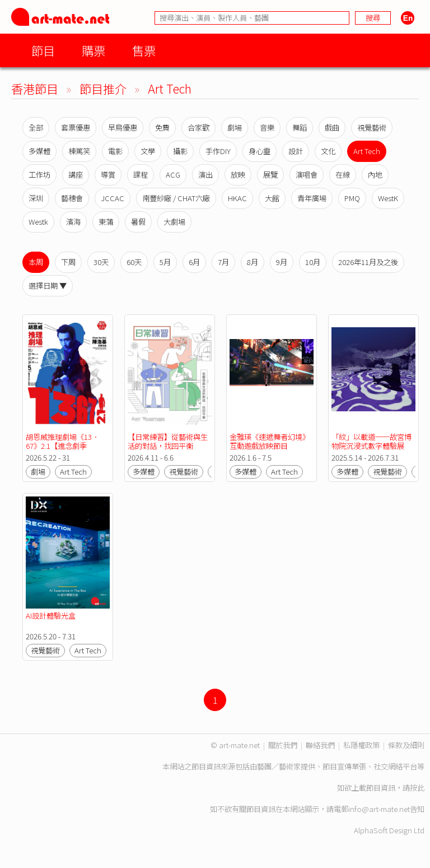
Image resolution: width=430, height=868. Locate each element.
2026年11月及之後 (368, 262)
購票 (94, 50)
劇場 (235, 127)
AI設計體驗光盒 (51, 616)
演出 (205, 175)
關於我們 (283, 745)
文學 (148, 151)
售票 (144, 50)
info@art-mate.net (379, 809)
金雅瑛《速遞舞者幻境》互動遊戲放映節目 (270, 441)
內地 (375, 175)
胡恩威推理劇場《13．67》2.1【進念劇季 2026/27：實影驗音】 (62, 446)
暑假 (138, 222)
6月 (194, 262)
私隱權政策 (361, 745)
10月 (313, 262)
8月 (253, 262)
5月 (165, 262)
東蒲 (106, 222)
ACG (173, 175)
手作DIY (218, 151)
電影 (115, 151)
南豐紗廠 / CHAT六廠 (176, 198)
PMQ (352, 198)
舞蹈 (300, 127)
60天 (134, 262)
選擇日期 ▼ (48, 286)
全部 (36, 127)
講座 (76, 175)
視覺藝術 (372, 127)
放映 (238, 175)
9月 (282, 262)
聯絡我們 (320, 745)
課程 (141, 175)
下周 (68, 262)
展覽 (270, 175)
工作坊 (39, 175)
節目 (43, 50)
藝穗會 (72, 198)
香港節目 (35, 88)
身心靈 (260, 151)
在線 (343, 175)
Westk (38, 222)
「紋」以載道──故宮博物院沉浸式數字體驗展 (371, 441)
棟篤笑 (79, 151)
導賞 (108, 175)
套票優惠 (76, 127)
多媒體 (39, 151)
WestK (388, 198)
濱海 (73, 222)
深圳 (36, 198)
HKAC (237, 198)
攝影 (180, 151)
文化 (328, 151)
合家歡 (198, 127)
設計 (296, 151)
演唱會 (307, 175)
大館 (272, 198)
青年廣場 (312, 198)
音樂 (267, 127)
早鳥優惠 (123, 127)
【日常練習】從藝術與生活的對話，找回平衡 (168, 441)
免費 (162, 127)
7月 (223, 262)
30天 (101, 262)
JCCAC (113, 198)
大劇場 (174, 222)
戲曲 (332, 127)
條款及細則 (406, 745)
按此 (417, 788)
